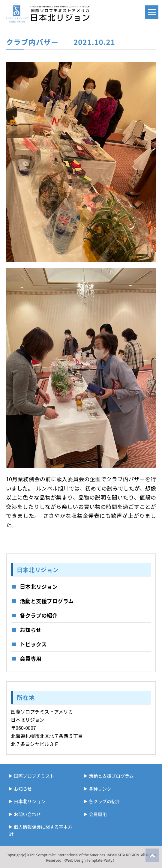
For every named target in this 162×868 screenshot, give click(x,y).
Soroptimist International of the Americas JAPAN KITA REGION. (88, 855)
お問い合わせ (27, 814)
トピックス (33, 644)
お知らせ (31, 630)
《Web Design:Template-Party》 (89, 860)
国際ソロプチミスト (34, 776)
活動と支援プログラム (47, 601)
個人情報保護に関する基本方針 (41, 830)
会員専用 (31, 658)
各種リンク (100, 789)
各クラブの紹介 (39, 615)
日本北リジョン (39, 586)
